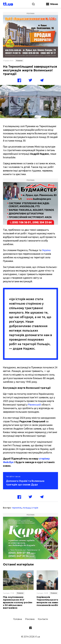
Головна (18, 619)
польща (27, 508)
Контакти (43, 619)
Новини (19, 61)
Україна (46, 250)
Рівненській (34, 405)
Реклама (30, 619)
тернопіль (17, 508)
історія (35, 508)
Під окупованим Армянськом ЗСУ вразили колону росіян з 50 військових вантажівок (18, 602)
